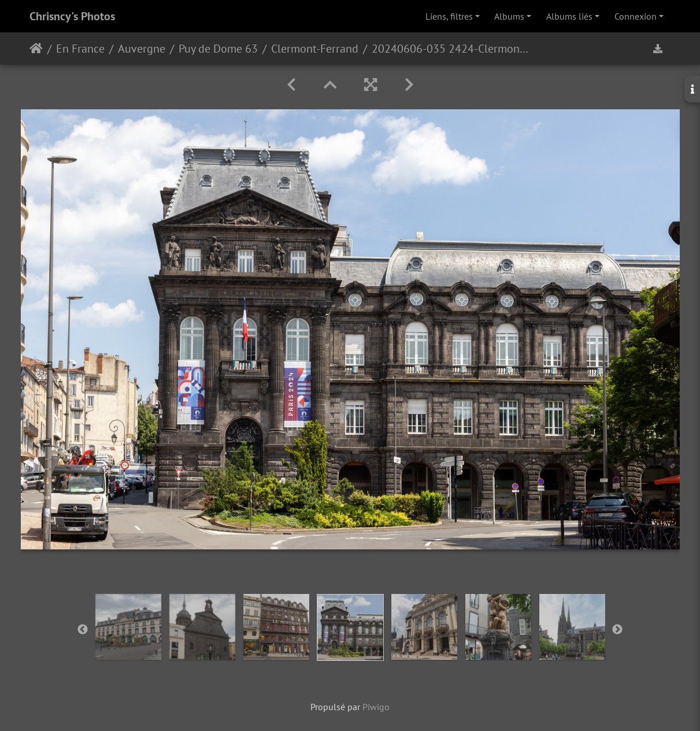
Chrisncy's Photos (72, 16)
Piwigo (376, 707)
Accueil (36, 49)
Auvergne (142, 49)
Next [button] (617, 630)
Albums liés (569, 16)
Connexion (636, 16)
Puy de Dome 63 (218, 49)
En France (80, 49)
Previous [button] (83, 630)
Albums (509, 16)
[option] (128, 627)
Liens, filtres (449, 16)
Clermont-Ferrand (315, 49)
